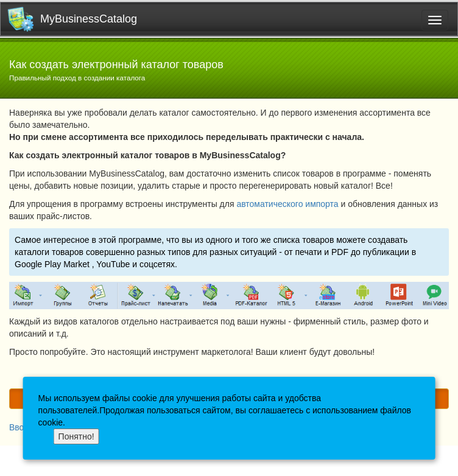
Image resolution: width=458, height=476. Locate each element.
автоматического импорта (287, 204)
